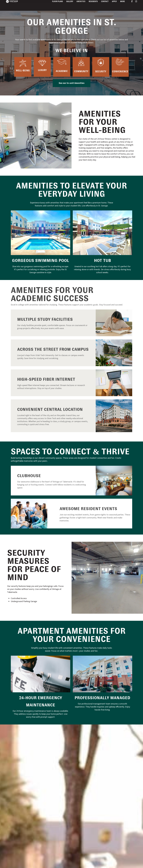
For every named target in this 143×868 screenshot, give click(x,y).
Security (101, 71)
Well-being (23, 71)
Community (81, 71)
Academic (62, 71)
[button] (72, 83)
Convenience (120, 71)
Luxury (42, 70)
